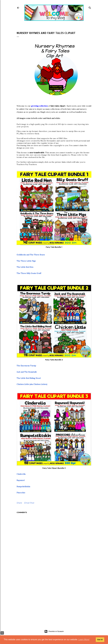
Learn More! (84, 640)
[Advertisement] (54, 599)
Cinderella (21, 474)
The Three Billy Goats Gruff (29, 273)
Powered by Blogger (54, 631)
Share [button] (19, 503)
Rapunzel (21, 480)
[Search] (90, 7)
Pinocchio (21, 493)
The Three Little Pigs (26, 261)
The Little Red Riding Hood (29, 378)
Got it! (100, 640)
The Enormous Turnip (26, 366)
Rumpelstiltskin (23, 487)
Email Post (29, 503)
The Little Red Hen (25, 267)
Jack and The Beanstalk (27, 372)
